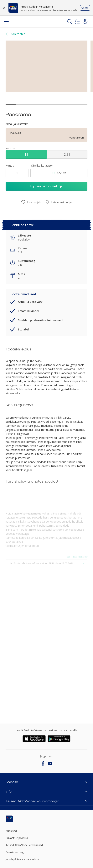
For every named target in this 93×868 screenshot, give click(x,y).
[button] (85, 22)
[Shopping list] (77, 22)
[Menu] (6, 22)
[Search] (70, 22)
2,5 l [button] (67, 154)
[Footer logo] (19, 818)
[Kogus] (17, 173)
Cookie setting (15, 851)
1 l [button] (26, 154)
